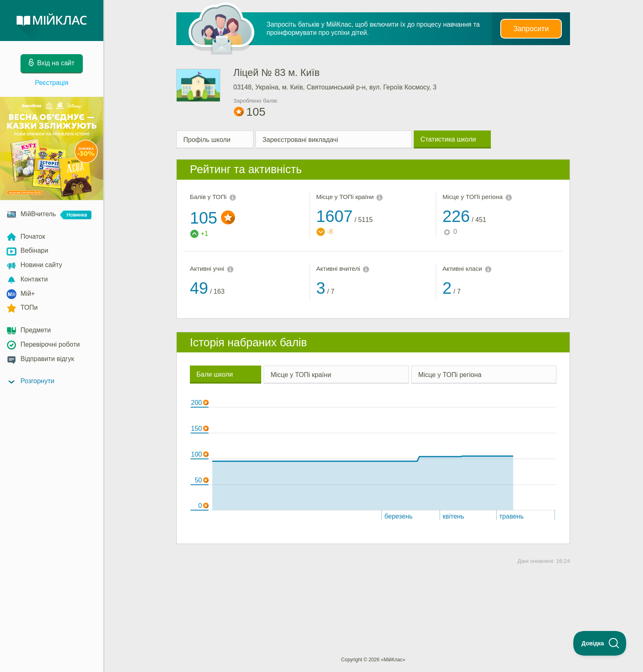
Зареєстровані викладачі (300, 140)
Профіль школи (207, 140)
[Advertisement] (373, 597)
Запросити (531, 29)
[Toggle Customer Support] (600, 643)
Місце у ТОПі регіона (450, 375)
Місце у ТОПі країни (301, 375)
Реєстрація (52, 83)
